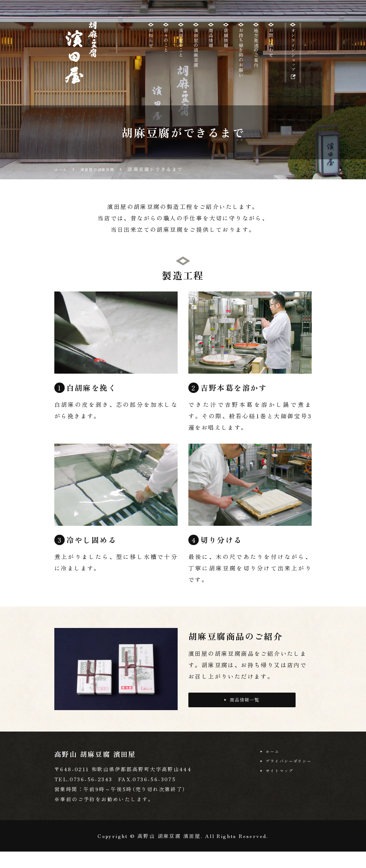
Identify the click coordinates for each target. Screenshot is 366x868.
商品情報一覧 (242, 717)
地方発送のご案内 (256, 54)
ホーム (262, 769)
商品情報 (211, 41)
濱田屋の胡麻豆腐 (196, 54)
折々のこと (166, 44)
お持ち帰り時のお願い (241, 61)
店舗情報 (226, 41)
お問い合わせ (271, 48)
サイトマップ (271, 792)
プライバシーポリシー (282, 780)
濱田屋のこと (181, 48)
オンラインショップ (291, 62)
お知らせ (151, 41)
